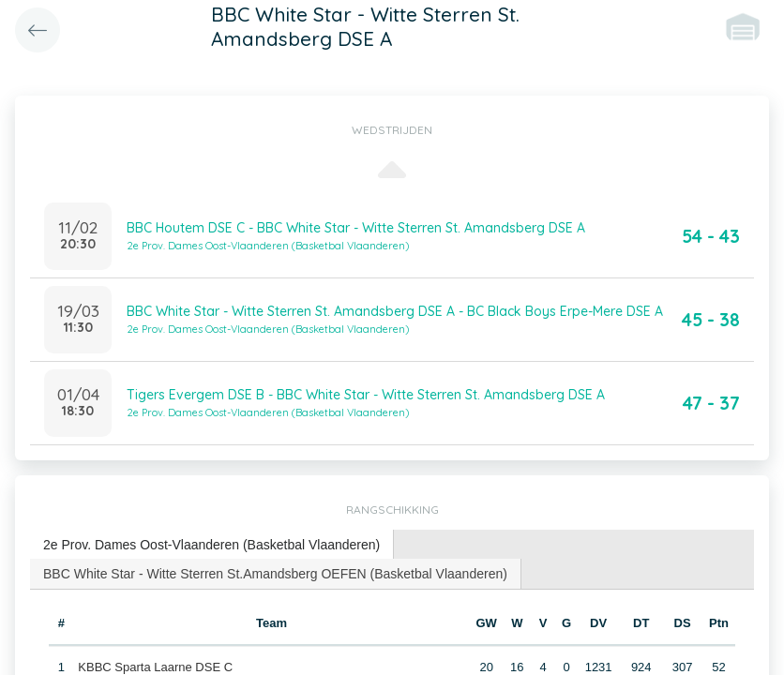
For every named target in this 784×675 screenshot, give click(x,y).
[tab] (212, 545)
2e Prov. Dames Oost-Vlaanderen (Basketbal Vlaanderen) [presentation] (211, 545)
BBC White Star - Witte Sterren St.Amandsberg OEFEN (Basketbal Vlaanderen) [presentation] (275, 574)
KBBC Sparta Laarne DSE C (155, 667)
